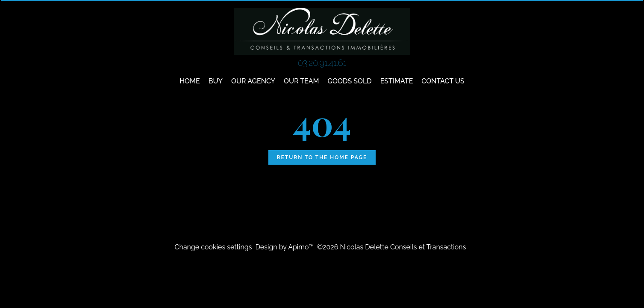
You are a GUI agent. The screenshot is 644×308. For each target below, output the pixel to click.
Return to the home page (322, 157)
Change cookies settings (213, 247)
